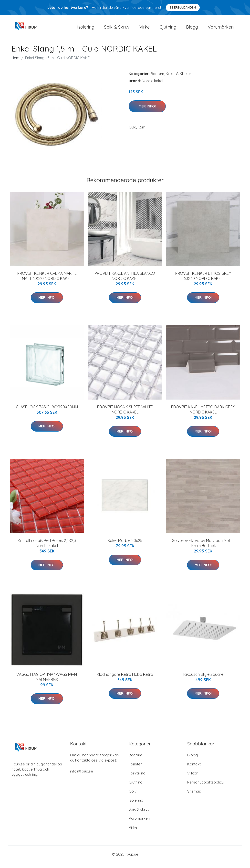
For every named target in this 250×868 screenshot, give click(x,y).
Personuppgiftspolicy (205, 788)
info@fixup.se (82, 777)
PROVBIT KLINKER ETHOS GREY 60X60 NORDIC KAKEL (203, 281)
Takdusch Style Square (203, 680)
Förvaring (137, 778)
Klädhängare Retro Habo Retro (125, 680)
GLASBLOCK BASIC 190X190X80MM (47, 412)
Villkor (193, 778)
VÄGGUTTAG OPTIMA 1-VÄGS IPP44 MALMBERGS (47, 682)
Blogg (192, 30)
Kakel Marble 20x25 (125, 546)
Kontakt (194, 769)
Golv (133, 797)
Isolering (86, 30)
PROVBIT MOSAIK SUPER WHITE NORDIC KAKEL (125, 415)
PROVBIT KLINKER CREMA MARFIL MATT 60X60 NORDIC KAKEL (47, 281)
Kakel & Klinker (178, 79)
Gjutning (168, 30)
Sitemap (194, 797)
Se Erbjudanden (183, 7)
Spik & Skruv (117, 30)
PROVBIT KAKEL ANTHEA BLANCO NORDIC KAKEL (125, 281)
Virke (145, 30)
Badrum (157, 79)
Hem (15, 63)
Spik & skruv (139, 815)
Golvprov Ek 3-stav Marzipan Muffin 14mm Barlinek (203, 549)
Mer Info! (147, 112)
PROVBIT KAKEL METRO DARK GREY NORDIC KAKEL (203, 415)
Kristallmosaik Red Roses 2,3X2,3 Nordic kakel (47, 549)
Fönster (135, 769)
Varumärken (221, 30)
